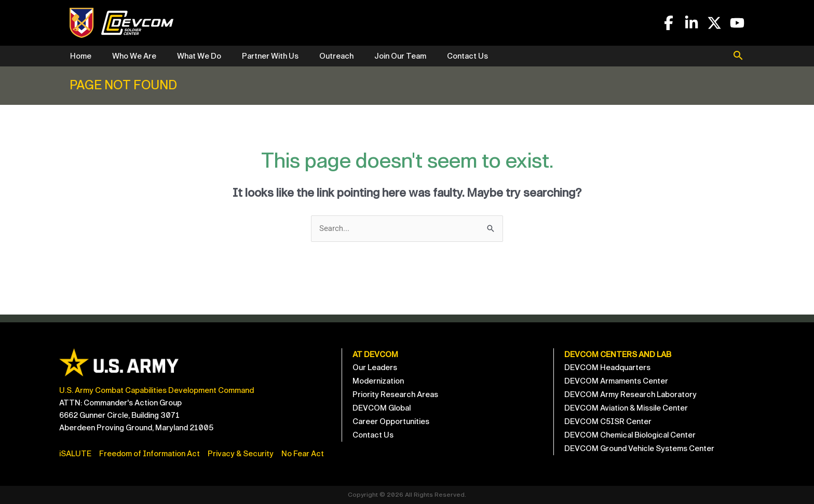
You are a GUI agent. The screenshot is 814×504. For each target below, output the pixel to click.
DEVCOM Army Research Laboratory (630, 394)
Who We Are (134, 56)
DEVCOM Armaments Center (616, 381)
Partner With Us (270, 56)
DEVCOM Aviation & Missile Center (626, 408)
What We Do (199, 56)
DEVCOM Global (382, 408)
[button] (738, 57)
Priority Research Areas (395, 394)
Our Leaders (375, 367)
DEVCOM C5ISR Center (608, 421)
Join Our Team (400, 56)
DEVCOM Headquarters (607, 367)
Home (81, 56)
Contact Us (467, 56)
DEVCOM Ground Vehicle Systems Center (639, 448)
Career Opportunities (391, 421)
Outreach (336, 56)
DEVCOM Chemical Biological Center (630, 435)
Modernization (378, 381)
